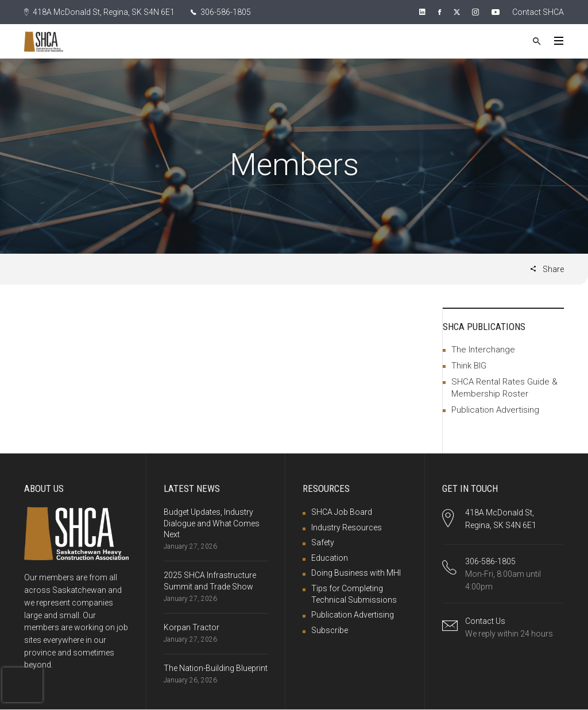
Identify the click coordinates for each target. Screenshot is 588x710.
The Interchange (483, 350)
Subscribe (330, 630)
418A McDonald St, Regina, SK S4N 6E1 (99, 12)
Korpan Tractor (192, 627)
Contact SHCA (538, 12)
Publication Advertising (495, 410)
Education (330, 558)
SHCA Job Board (342, 512)
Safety (323, 542)
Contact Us (485, 621)
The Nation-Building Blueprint (216, 668)
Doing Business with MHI (356, 573)
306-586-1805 (221, 12)
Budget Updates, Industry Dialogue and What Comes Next (212, 523)
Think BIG (469, 366)
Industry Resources (347, 527)
